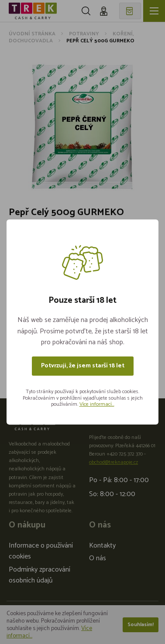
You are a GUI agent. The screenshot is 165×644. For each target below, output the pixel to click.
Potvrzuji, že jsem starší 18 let (83, 366)
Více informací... (97, 404)
